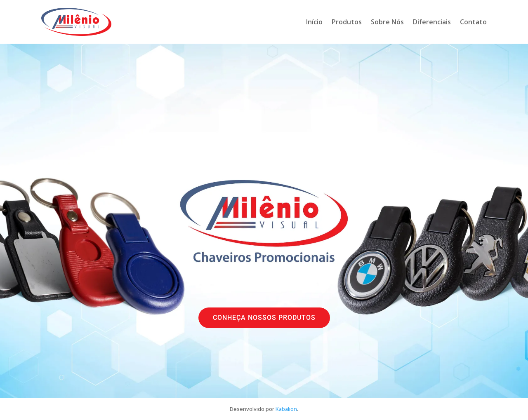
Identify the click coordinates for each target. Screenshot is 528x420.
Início (314, 22)
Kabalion (286, 409)
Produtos (347, 22)
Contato (473, 22)
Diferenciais (432, 22)
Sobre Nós (387, 22)
